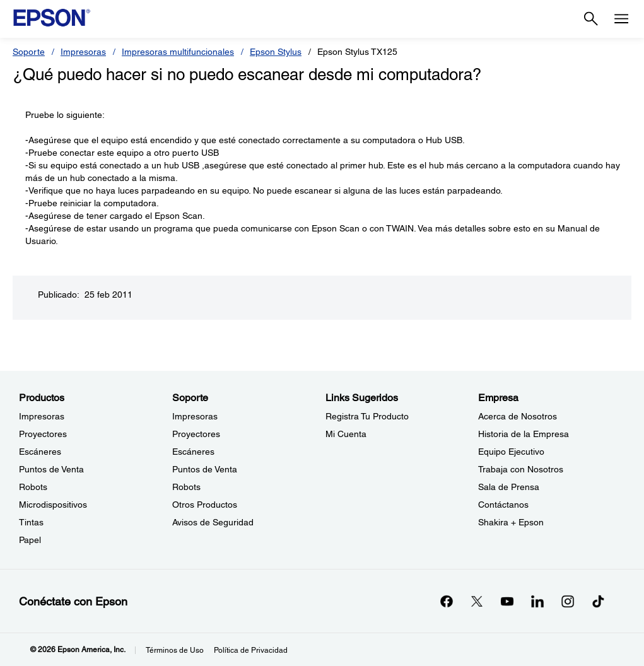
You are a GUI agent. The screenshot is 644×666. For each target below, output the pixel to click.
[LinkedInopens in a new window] (537, 601)
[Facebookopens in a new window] (447, 601)
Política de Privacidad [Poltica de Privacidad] (251, 650)
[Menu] (621, 19)
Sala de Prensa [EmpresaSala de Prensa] (509, 487)
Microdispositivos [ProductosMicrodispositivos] (53, 505)
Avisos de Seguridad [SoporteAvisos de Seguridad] (213, 522)
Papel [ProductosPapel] (30, 540)
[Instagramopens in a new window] (568, 601)
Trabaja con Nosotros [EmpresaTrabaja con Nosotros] (521, 469)
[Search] (591, 19)
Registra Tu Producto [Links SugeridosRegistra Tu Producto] (367, 416)
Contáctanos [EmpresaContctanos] (503, 505)
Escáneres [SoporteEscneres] (193, 452)
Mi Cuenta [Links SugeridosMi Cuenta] (346, 434)
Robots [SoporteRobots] (186, 487)
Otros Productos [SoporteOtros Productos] (205, 505)
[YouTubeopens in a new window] (507, 601)
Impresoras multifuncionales (178, 52)
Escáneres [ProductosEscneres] (40, 452)
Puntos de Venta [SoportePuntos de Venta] (205, 469)
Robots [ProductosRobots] (33, 487)
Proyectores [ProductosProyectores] (43, 434)
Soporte (29, 52)
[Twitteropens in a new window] (477, 601)
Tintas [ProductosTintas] (31, 522)
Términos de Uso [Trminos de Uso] (175, 650)
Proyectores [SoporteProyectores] (196, 434)
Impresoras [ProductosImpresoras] (42, 416)
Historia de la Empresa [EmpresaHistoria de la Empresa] (524, 434)
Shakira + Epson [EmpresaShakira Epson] (511, 522)
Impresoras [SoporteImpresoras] (195, 416)
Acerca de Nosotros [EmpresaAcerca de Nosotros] (518, 416)
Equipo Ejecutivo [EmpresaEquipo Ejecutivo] (511, 452)
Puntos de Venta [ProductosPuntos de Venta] (51, 469)
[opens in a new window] (598, 601)
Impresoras (83, 52)
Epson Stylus (276, 52)
